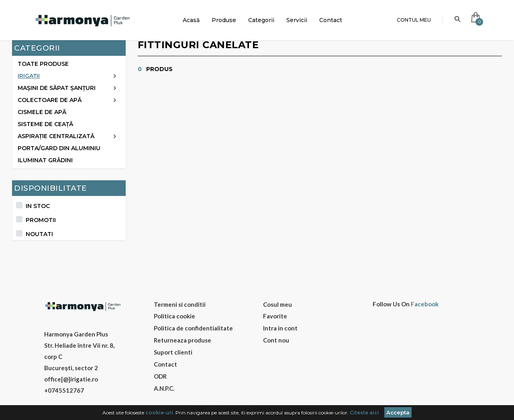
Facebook (425, 304)
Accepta (398, 412)
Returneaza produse (183, 340)
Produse (224, 20)
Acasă (191, 20)
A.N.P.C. (164, 388)
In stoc (38, 206)
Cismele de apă (42, 112)
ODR (160, 376)
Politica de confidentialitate (193, 328)
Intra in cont (280, 328)
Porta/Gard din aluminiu (59, 148)
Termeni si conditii (180, 304)
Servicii (297, 20)
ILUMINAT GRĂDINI (45, 160)
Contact (331, 20)
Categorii (261, 20)
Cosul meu (277, 304)
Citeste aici (364, 413)
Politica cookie (174, 316)
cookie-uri (159, 413)
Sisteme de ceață (45, 124)
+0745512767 (64, 390)
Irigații (29, 76)
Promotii (41, 220)
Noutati (39, 234)
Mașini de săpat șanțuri (57, 88)
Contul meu (414, 20)
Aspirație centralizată (56, 136)
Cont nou (276, 340)
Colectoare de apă (50, 100)
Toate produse (43, 64)
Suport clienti (173, 352)
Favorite (275, 316)
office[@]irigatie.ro (71, 379)
